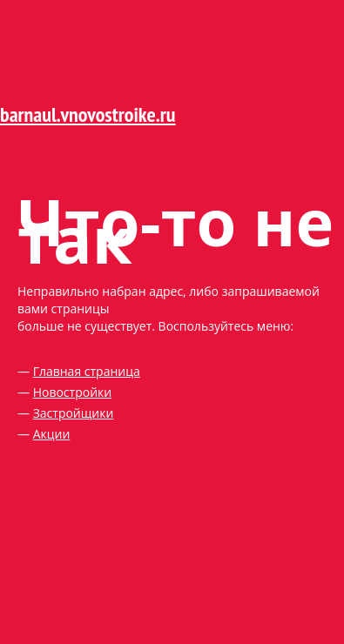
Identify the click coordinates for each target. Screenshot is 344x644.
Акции (52, 434)
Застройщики (74, 413)
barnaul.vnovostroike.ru (88, 114)
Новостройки (73, 392)
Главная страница (87, 371)
